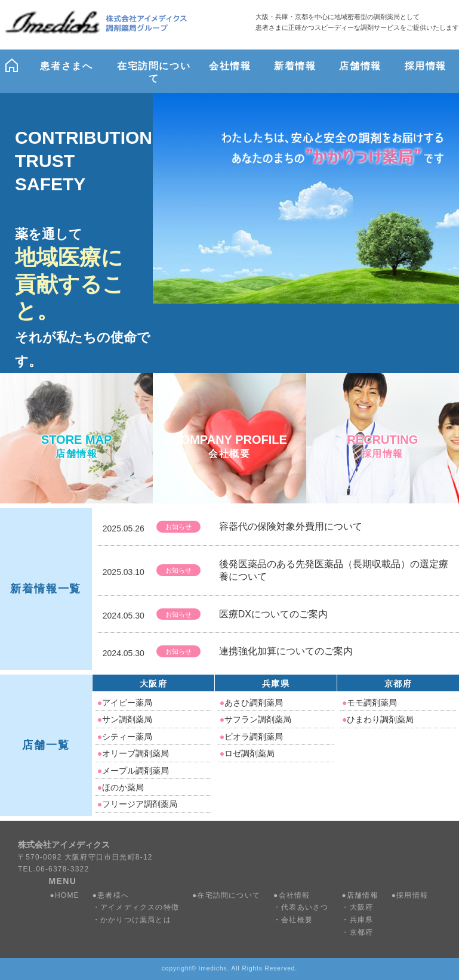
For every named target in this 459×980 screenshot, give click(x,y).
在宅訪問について (229, 895)
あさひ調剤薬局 (251, 703)
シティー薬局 (125, 737)
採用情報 (412, 895)
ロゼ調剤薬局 (247, 753)
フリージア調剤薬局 (137, 804)
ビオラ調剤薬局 (251, 737)
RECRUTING (383, 447)
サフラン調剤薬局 (255, 719)
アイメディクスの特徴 (140, 907)
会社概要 (297, 920)
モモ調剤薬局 (369, 703)
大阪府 (153, 684)
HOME (67, 895)
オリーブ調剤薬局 (133, 753)
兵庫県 (276, 684)
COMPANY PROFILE (229, 447)
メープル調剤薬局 (133, 771)
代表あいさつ (305, 907)
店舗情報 (363, 895)
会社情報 (295, 895)
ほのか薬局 (121, 787)
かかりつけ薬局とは (136, 920)
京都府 (398, 684)
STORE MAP (76, 447)
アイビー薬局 (125, 703)
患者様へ (113, 895)
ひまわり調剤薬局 (378, 719)
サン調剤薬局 (125, 719)
